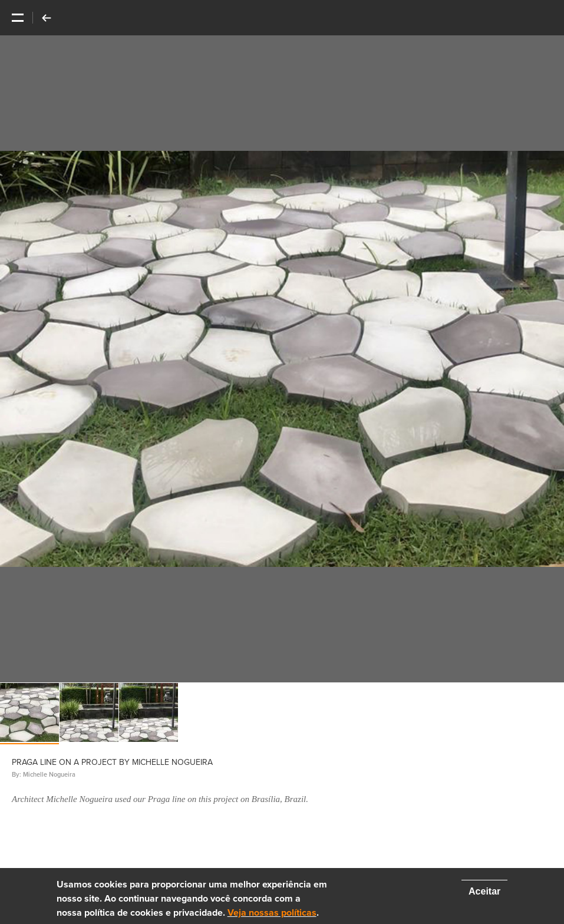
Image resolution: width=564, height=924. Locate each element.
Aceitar (484, 891)
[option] (282, 359)
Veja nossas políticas (272, 913)
